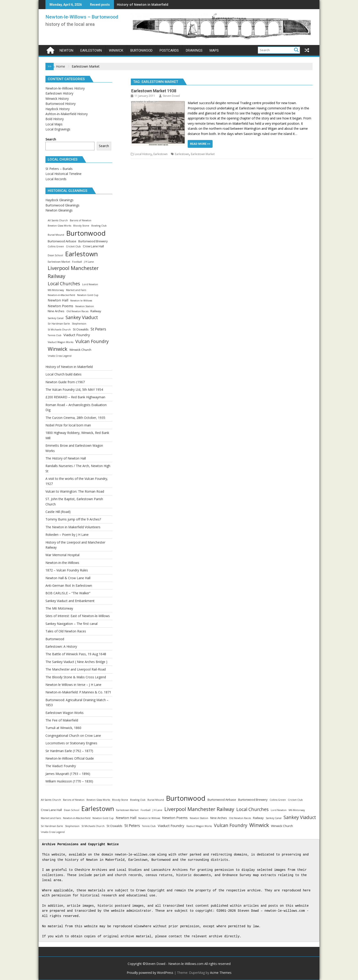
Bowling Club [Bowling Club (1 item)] (99, 226)
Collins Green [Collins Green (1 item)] (56, 246)
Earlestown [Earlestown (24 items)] (82, 254)
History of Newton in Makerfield (143, 4)
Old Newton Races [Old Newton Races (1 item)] (77, 311)
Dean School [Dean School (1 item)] (55, 255)
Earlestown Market (203, 154)
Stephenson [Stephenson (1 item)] (79, 324)
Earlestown (161, 154)
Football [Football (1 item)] (77, 262)
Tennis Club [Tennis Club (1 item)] (55, 335)
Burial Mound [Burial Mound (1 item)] (56, 235)
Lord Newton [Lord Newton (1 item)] (90, 284)
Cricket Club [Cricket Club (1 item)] (73, 246)
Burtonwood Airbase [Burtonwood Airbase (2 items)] (62, 241)
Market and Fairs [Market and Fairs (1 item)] (76, 290)
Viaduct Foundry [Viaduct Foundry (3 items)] (77, 335)
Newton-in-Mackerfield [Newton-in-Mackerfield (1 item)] (61, 295)
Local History (143, 154)
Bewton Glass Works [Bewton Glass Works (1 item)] (59, 226)
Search (51, 139)
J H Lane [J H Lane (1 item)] (89, 262)
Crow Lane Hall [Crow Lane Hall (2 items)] (93, 246)
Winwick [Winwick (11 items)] (58, 349)
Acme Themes (221, 973)
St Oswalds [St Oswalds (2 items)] (81, 329)
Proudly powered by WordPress (150, 973)
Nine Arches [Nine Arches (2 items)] (56, 311)
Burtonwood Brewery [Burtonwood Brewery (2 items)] (93, 241)
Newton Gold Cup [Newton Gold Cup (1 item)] (88, 295)
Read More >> (200, 144)
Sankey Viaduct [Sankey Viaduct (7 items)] (82, 317)
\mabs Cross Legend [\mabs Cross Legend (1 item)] (60, 356)
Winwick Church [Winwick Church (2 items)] (80, 350)
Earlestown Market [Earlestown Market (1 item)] (59, 262)
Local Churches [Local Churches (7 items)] (64, 284)
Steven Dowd (169, 96)
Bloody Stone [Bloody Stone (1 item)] (81, 226)
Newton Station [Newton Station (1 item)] (85, 306)
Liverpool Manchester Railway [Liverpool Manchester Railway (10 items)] (73, 272)
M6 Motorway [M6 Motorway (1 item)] (56, 290)
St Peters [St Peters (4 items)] (98, 329)
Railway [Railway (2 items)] (96, 311)
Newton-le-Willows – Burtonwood (82, 17)
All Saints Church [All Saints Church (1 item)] (58, 220)
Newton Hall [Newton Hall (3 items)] (58, 300)
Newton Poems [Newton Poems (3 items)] (61, 306)
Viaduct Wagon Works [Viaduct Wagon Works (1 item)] (61, 342)
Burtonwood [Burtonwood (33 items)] (86, 233)
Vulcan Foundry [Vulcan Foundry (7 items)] (92, 341)
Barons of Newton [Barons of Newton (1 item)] (81, 220)
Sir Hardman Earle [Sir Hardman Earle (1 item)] (59, 324)
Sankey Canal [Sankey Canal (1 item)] (56, 318)
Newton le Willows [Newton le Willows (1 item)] (81, 301)
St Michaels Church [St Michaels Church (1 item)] (59, 330)
